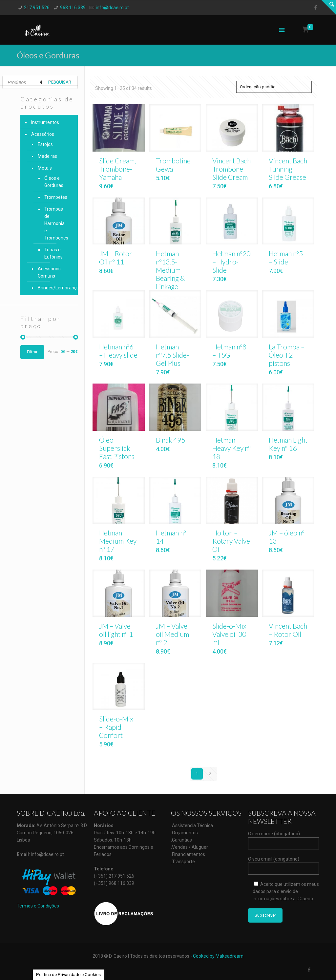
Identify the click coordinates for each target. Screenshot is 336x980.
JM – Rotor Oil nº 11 (116, 258)
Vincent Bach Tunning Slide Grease (288, 169)
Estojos (45, 144)
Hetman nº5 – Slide (286, 258)
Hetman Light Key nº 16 (288, 444)
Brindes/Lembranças (54, 288)
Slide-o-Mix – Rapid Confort (116, 727)
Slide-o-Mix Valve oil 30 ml (229, 634)
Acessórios (43, 134)
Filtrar (32, 352)
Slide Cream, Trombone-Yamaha (117, 169)
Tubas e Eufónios (53, 253)
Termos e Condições (38, 906)
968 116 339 (73, 8)
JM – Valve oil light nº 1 (116, 630)
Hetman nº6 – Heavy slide (118, 351)
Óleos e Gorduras (54, 182)
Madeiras (47, 156)
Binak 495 (170, 440)
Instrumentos (45, 122)
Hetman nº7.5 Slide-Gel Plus (172, 355)
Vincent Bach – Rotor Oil (288, 630)
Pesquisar (60, 82)
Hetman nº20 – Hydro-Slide (231, 262)
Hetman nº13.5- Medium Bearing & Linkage (170, 270)
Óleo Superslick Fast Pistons (117, 448)
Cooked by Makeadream (218, 956)
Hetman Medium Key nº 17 (118, 541)
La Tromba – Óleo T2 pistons (287, 355)
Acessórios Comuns (49, 272)
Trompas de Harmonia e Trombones (56, 223)
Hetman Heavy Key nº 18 (231, 448)
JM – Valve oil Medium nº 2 (172, 634)
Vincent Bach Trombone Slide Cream (231, 169)
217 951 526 (37, 8)
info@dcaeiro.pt (112, 8)
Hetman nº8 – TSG (229, 351)
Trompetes (56, 197)
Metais (45, 168)
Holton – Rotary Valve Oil (231, 541)
